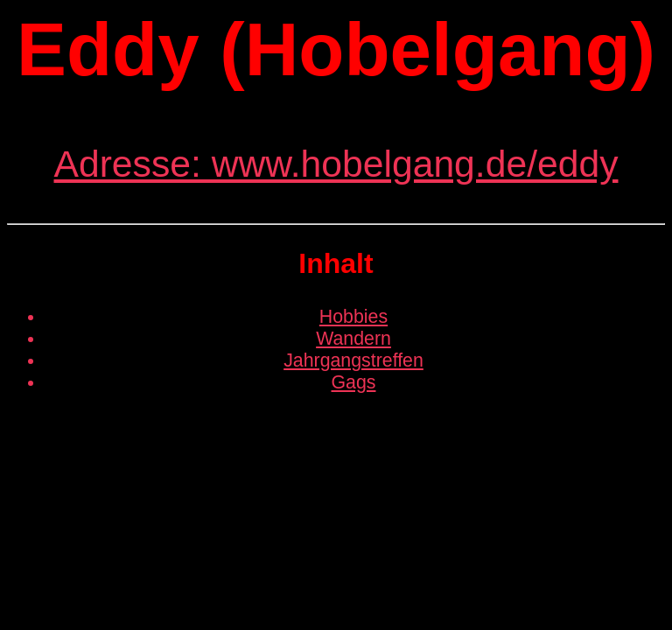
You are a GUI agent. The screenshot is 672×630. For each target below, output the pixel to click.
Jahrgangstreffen (353, 360)
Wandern (353, 339)
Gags (354, 382)
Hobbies (353, 317)
